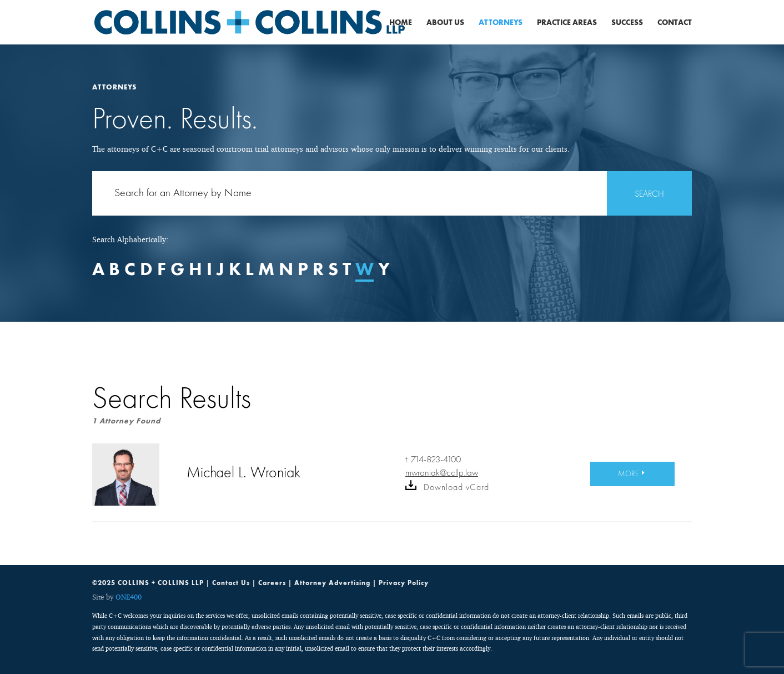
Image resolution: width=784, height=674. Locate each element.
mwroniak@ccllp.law (442, 473)
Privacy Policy (404, 583)
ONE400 (129, 597)
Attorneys (501, 23)
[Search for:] (392, 193)
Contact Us (231, 583)
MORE (629, 473)
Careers (272, 583)
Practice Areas (567, 23)
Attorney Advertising (332, 583)
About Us (445, 23)
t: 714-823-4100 (433, 460)
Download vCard (447, 487)
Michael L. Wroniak (243, 472)
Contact (675, 23)
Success (627, 23)
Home (401, 23)
